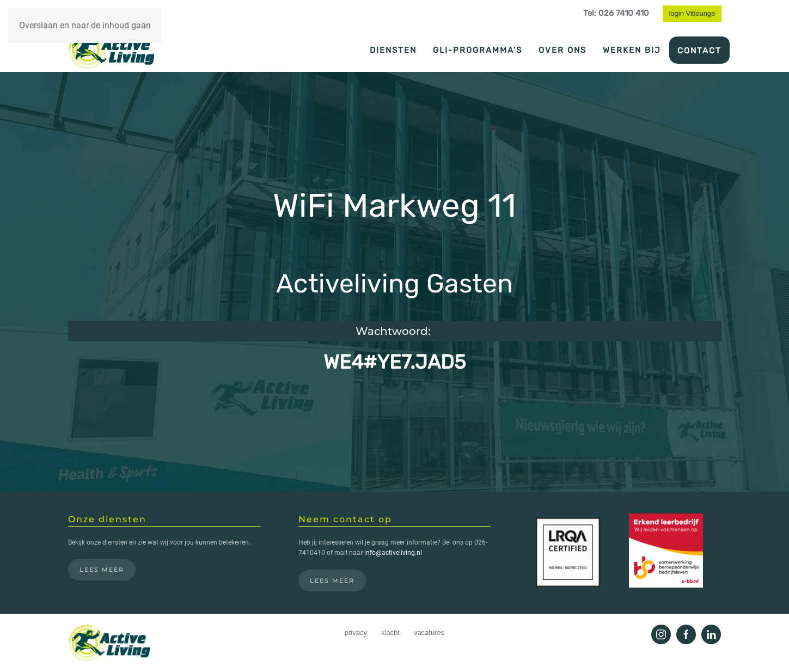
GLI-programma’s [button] (478, 50)
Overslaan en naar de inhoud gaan (85, 25)
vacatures (429, 633)
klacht (390, 633)
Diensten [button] (393, 50)
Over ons (562, 50)
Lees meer (102, 570)
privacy (356, 633)
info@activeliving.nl (393, 553)
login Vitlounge (692, 13)
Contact (699, 51)
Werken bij (632, 50)
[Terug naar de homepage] (111, 50)
